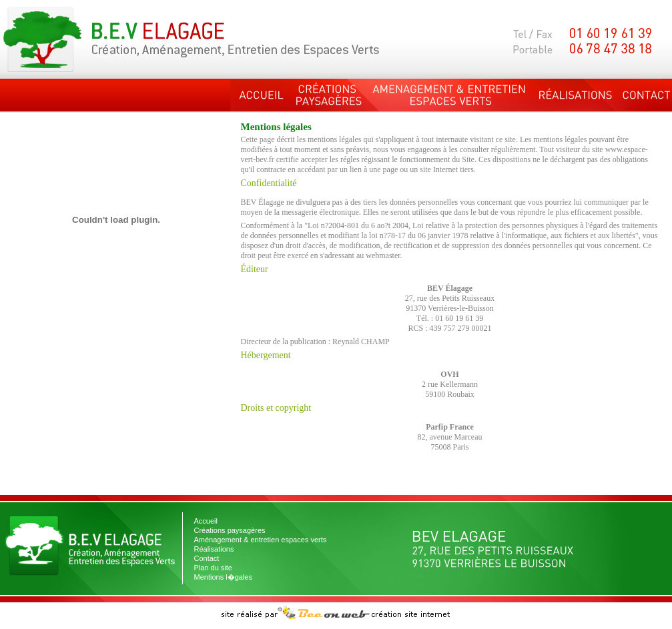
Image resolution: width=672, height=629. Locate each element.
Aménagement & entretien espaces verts (261, 540)
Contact (207, 558)
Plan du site (213, 568)
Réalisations (214, 549)
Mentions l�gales (223, 577)
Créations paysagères (230, 530)
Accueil (206, 521)
